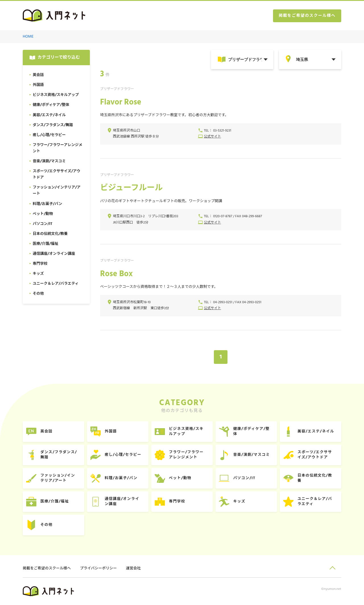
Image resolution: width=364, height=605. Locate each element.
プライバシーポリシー (98, 568)
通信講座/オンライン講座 (122, 502)
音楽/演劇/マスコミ (252, 455)
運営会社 (133, 568)
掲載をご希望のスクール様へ (307, 16)
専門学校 (177, 502)
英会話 (46, 431)
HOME (28, 37)
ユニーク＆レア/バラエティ (315, 502)
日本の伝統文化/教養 (315, 478)
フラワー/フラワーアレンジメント (186, 455)
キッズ (239, 502)
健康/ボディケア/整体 (251, 431)
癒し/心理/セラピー (123, 455)
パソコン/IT (244, 478)
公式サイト (212, 137)
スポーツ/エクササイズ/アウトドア (315, 455)
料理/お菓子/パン (121, 478)
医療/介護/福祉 (55, 502)
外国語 (111, 431)
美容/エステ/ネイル (316, 431)
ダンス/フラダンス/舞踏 (59, 455)
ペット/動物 (180, 478)
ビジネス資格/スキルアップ (186, 431)
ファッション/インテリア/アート (58, 478)
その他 (46, 525)
